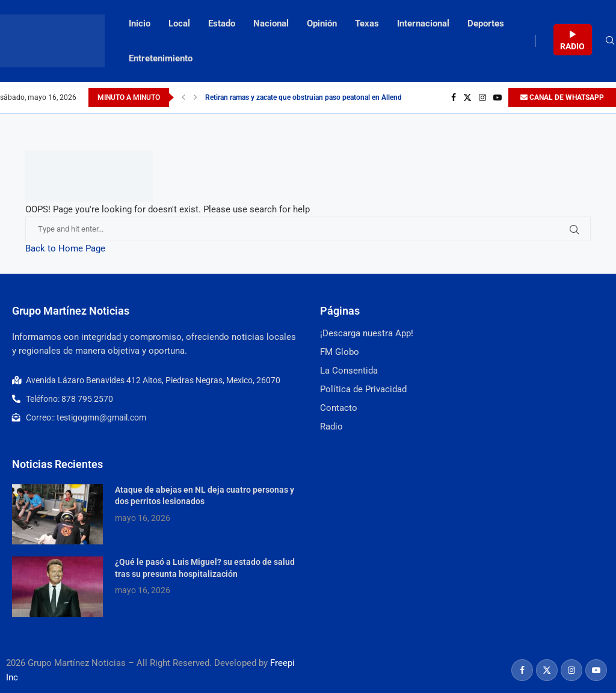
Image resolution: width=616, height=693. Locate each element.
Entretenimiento (161, 58)
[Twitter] (467, 97)
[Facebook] (454, 97)
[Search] (610, 41)
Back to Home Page (65, 248)
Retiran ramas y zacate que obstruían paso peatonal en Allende (305, 97)
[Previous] (183, 97)
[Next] (196, 97)
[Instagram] (482, 97)
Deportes (486, 23)
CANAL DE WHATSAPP (562, 97)
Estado (222, 23)
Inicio (140, 23)
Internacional (423, 23)
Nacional (271, 23)
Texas (367, 23)
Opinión (322, 23)
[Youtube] (497, 97)
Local (179, 23)
